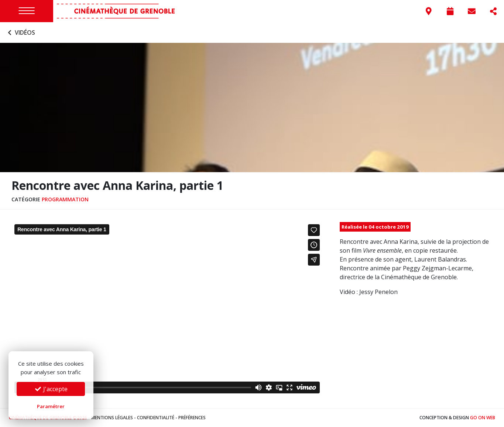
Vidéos (20, 33)
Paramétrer (51, 406)
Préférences (192, 418)
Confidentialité (156, 418)
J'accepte (51, 389)
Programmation (65, 199)
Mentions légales (112, 418)
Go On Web (483, 418)
